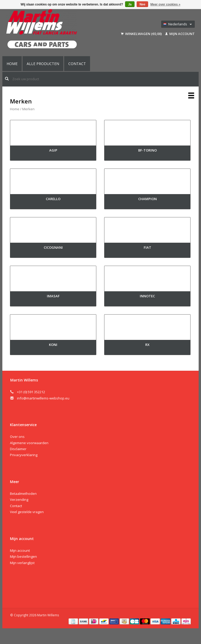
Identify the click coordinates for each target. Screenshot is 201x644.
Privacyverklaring (24, 455)
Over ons (17, 437)
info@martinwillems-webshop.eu (43, 398)
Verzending (19, 500)
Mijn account (180, 34)
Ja (130, 4)
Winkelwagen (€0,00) (142, 34)
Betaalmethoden (23, 494)
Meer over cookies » (166, 4)
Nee (142, 4)
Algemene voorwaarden (29, 443)
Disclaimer (18, 449)
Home (12, 64)
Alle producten (43, 64)
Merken (28, 109)
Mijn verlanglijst (22, 563)
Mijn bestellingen (23, 556)
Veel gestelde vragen (27, 512)
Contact (77, 64)
